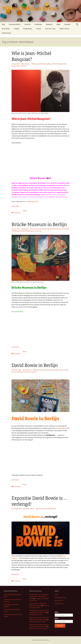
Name (56, 612)
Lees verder (16, 206)
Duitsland (67, 24)
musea (32, 231)
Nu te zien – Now (50, 29)
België (58, 24)
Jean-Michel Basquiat (57, 64)
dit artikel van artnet (31, 201)
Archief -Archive (64, 29)
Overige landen (28, 29)
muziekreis (26, 372)
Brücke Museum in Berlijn (39, 224)
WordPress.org (59, 603)
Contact (39, 29)
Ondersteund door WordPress (40, 640)
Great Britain (6, 29)
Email (56, 618)
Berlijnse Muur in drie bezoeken (38, 629)
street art (24, 66)
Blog (3, 24)
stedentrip (33, 372)
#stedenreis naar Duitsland (39, 229)
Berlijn (50, 229)
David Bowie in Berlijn (35, 365)
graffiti (48, 64)
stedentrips (38, 231)
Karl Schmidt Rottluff (24, 231)
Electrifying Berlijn (61, 428)
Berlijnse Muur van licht (36, 615)
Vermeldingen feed (60, 597)
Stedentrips (38, 24)
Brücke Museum (57, 229)
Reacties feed (59, 600)
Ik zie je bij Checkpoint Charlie (38, 622)
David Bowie (42, 64)
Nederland (49, 24)
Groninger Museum (58, 370)
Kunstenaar (26, 64)
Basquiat (35, 64)
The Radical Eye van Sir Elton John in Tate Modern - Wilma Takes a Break (39, 596)
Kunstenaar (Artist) (15, 24)
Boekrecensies (7, 33)
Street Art (28, 24)
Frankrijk (16, 29)
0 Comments (17, 213)
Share (25, 211)
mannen (18, 66)
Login (56, 594)
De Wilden (14, 231)
